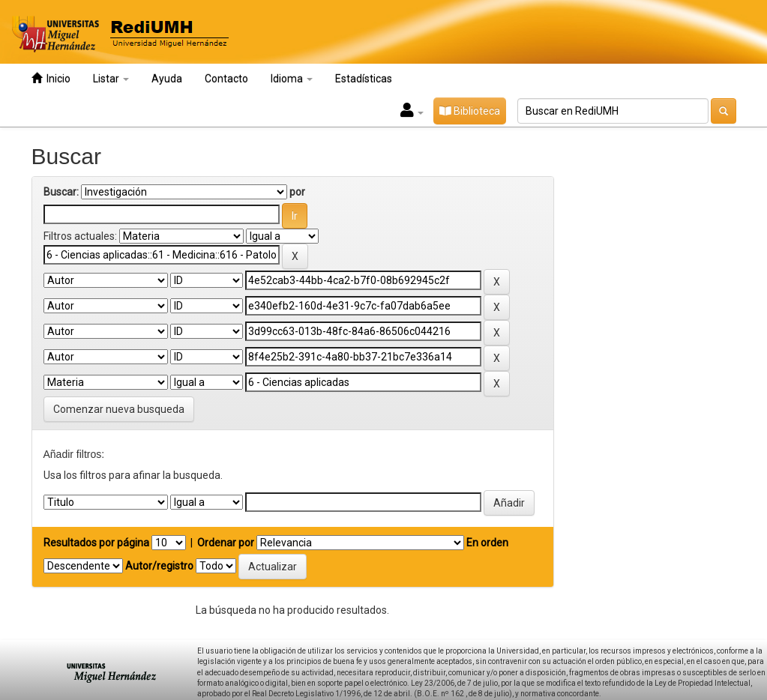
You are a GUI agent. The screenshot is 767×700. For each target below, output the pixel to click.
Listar (111, 79)
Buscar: (61, 192)
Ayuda (167, 79)
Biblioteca (470, 111)
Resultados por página (96, 543)
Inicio (51, 78)
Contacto (226, 79)
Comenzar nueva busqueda (119, 409)
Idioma (292, 79)
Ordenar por (226, 543)
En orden (487, 543)
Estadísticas (364, 79)
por (297, 192)
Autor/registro (159, 566)
